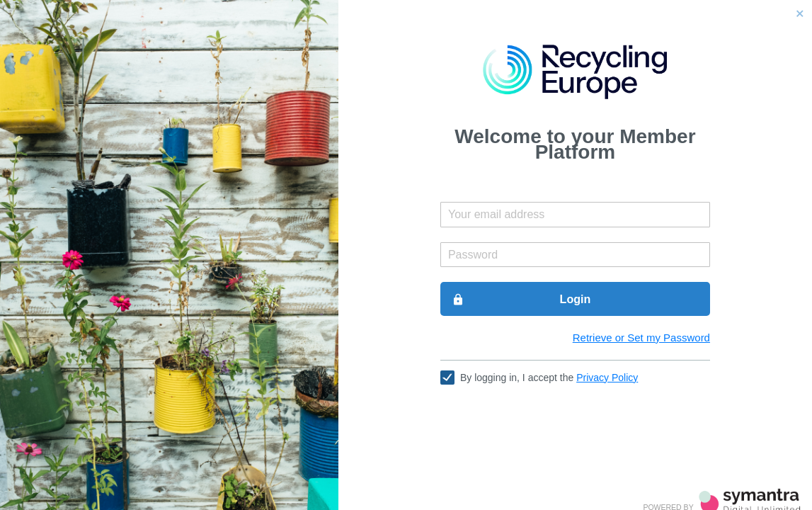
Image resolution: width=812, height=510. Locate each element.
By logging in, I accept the (549, 378)
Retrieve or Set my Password (641, 338)
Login (521, 300)
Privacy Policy (607, 378)
